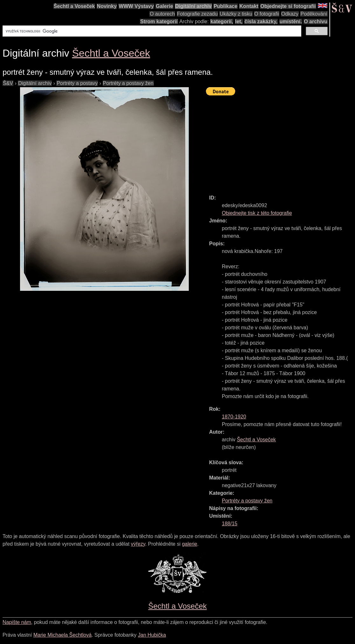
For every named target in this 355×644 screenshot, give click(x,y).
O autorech (162, 14)
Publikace (225, 6)
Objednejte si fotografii (288, 6)
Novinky (107, 6)
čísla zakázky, (261, 21)
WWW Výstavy (136, 6)
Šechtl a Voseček (74, 6)
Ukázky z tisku (236, 14)
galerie (189, 544)
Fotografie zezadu (197, 14)
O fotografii (267, 14)
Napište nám (17, 622)
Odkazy (290, 14)
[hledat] (151, 31)
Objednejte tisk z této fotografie (257, 213)
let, (239, 21)
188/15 (230, 524)
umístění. (291, 21)
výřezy (138, 544)
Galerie (164, 6)
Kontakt (249, 6)
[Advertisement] (280, 142)
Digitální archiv (193, 6)
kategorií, (222, 21)
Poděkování (314, 14)
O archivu (316, 21)
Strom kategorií (159, 21)
